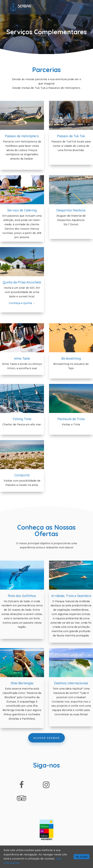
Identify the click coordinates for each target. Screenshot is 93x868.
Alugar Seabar (46, 738)
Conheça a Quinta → (22, 303)
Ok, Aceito (82, 857)
